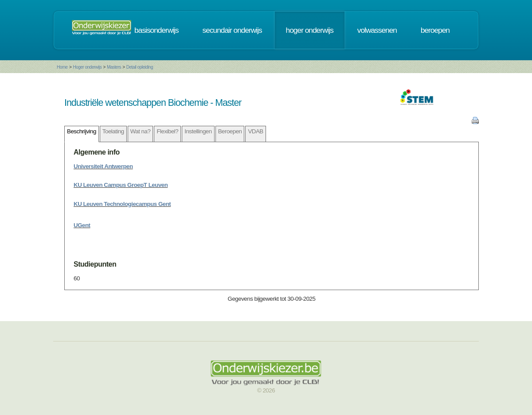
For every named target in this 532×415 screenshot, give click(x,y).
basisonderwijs (156, 30)
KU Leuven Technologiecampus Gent (122, 204)
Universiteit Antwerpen (103, 166)
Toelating (113, 131)
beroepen (435, 30)
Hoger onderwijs (87, 67)
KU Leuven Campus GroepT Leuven (121, 185)
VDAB (255, 131)
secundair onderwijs (232, 30)
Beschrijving (82, 131)
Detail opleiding (140, 67)
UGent (82, 225)
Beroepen (230, 131)
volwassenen (377, 30)
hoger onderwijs (310, 30)
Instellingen (198, 131)
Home (62, 67)
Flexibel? (167, 131)
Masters (114, 67)
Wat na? (141, 131)
